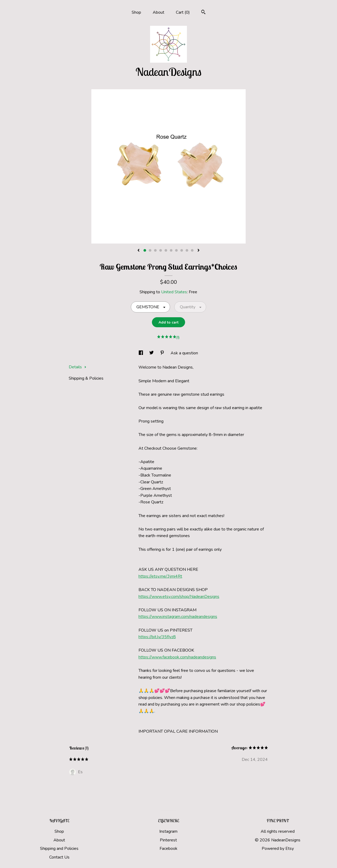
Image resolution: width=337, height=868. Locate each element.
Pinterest (168, 840)
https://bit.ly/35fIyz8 (157, 637)
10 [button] (192, 250)
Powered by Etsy (278, 849)
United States (174, 292)
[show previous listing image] (138, 251)
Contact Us (59, 857)
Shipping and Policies (59, 849)
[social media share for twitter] (152, 353)
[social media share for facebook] (141, 353)
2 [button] (150, 250)
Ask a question (184, 353)
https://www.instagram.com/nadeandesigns (178, 617)
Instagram (168, 831)
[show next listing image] (199, 251)
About (158, 12)
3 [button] (155, 250)
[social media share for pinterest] (163, 353)
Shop (136, 12)
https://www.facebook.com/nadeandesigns (177, 657)
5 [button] (166, 250)
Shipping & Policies (86, 378)
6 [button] (171, 250)
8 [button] (182, 250)
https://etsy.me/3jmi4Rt (160, 576)
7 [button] (176, 250)
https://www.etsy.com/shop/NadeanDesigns (179, 597)
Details (78, 367)
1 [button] (145, 250)
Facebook (168, 849)
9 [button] (187, 250)
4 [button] (161, 250)
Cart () (183, 12)
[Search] (203, 13)
